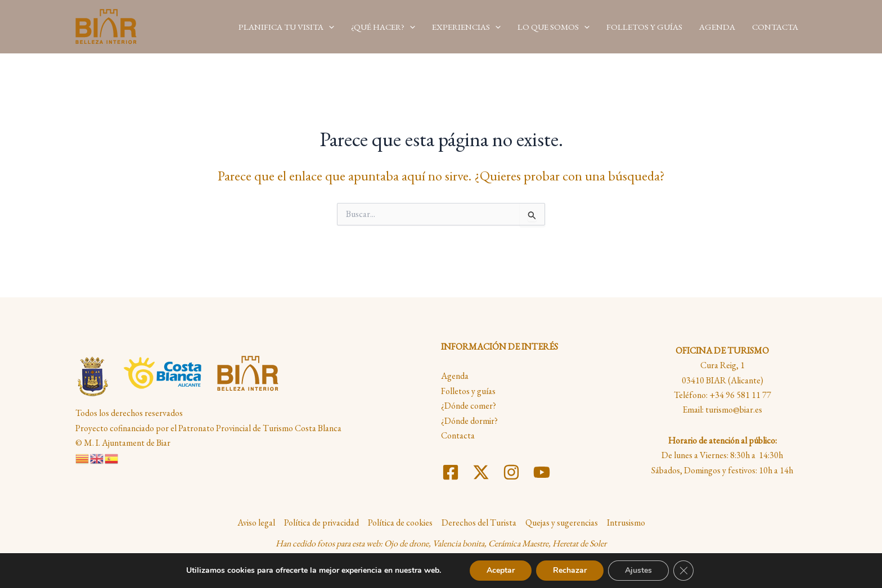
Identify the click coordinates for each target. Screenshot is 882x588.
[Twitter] (481, 472)
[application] (329, 26)
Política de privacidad (321, 523)
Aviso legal (256, 523)
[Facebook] (451, 472)
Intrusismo (626, 523)
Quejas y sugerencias (562, 523)
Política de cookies (400, 523)
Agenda (455, 376)
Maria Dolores (429, 564)
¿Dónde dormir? (469, 421)
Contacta (458, 435)
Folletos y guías (468, 391)
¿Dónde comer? (469, 406)
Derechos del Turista (479, 523)
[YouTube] (542, 472)
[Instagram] (511, 472)
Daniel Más (536, 564)
